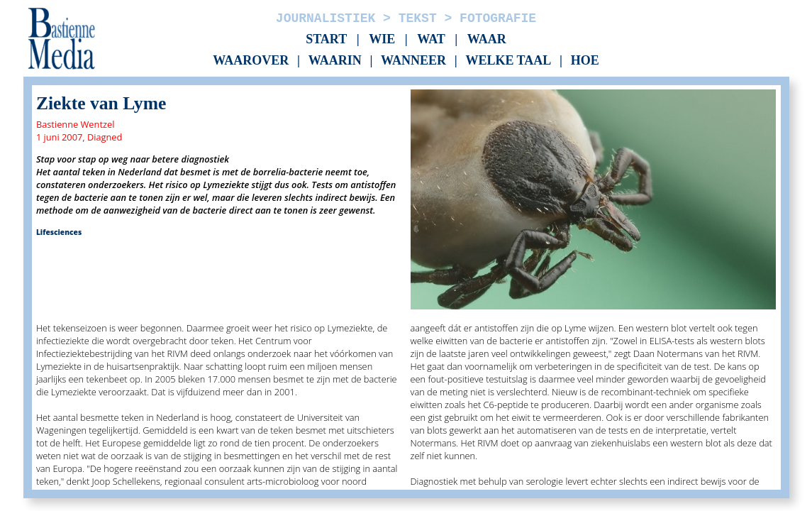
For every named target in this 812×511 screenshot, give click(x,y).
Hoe (585, 61)
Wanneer (413, 61)
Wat (431, 39)
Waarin (335, 61)
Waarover (251, 61)
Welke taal (508, 61)
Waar (487, 39)
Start (326, 39)
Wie (382, 39)
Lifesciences (59, 232)
